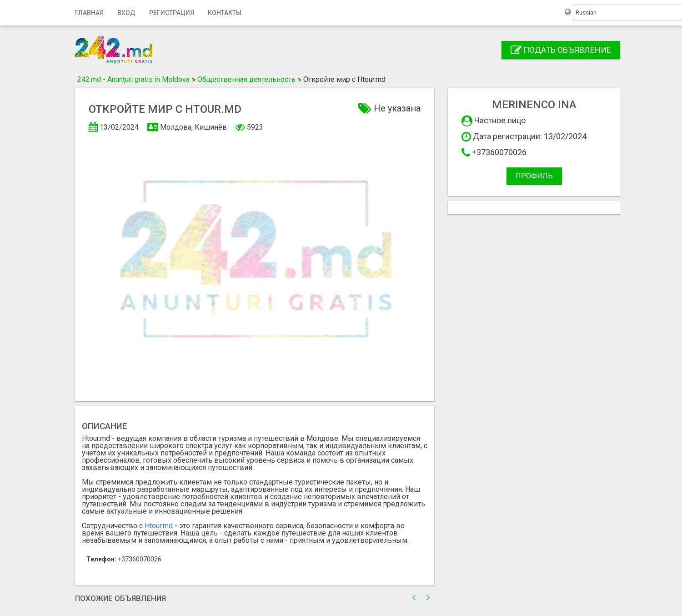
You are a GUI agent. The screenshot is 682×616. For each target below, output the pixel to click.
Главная (89, 13)
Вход (126, 13)
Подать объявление (561, 50)
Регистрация (172, 13)
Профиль (534, 176)
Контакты (225, 13)
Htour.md (159, 526)
